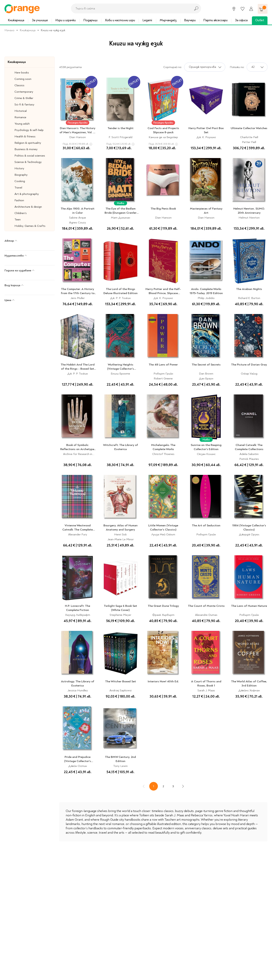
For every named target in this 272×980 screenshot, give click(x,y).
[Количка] (263, 9)
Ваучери (190, 20)
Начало (9, 30)
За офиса (241, 20)
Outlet (260, 20)
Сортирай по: (173, 67)
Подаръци (90, 20)
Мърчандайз (168, 20)
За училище (40, 20)
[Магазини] (234, 9)
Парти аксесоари (215, 20)
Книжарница (16, 20)
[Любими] (243, 9)
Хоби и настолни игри (120, 20)
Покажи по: (237, 67)
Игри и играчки (66, 20)
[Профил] (251, 9)
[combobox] (130, 8)
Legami (147, 20)
